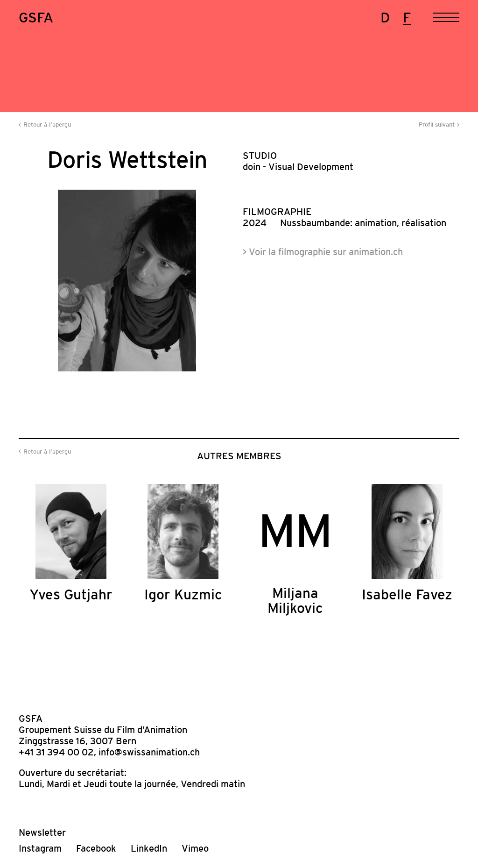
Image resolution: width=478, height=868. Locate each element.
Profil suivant (437, 125)
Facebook (96, 848)
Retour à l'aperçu (47, 125)
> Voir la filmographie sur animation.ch (323, 252)
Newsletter (42, 832)
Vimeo (195, 848)
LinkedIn (149, 848)
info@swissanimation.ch (149, 752)
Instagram (40, 848)
